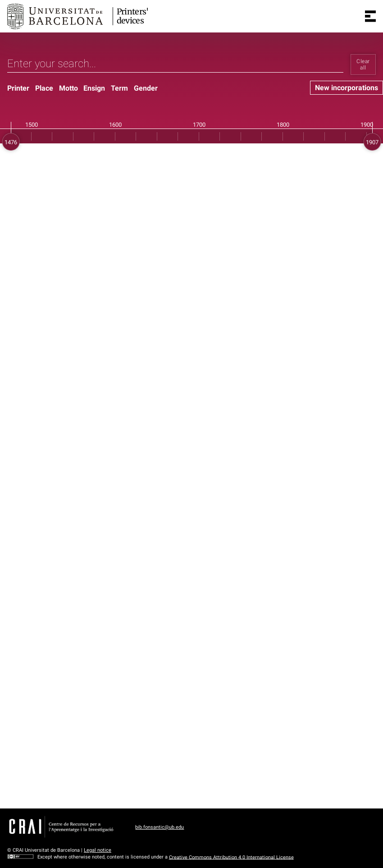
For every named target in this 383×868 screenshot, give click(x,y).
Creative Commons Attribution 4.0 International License (231, 857)
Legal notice (98, 850)
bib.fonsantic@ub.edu (160, 827)
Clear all (363, 64)
